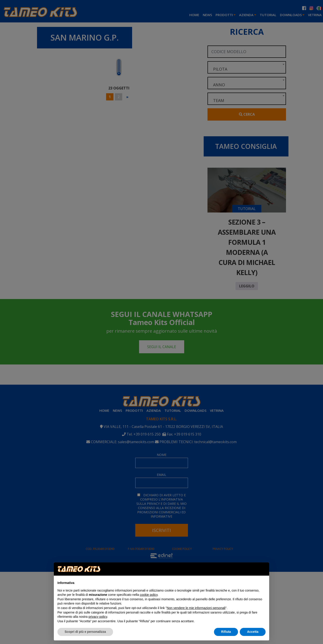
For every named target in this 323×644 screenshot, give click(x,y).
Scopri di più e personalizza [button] (85, 632)
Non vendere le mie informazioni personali (196, 608)
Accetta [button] (253, 632)
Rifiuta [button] (226, 632)
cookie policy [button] (149, 595)
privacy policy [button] (98, 617)
